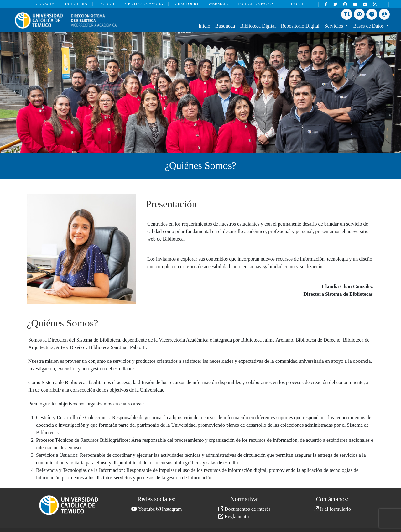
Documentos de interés (245, 509)
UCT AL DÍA (76, 4)
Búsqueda (225, 26)
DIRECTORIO (186, 4)
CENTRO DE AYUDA (144, 4)
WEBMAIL (218, 4)
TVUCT (297, 4)
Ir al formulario (332, 509)
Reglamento (234, 516)
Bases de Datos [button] (369, 26)
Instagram (169, 509)
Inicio (204, 26)
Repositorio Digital (300, 26)
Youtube (143, 509)
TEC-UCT (106, 4)
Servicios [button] (335, 26)
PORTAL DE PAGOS (256, 4)
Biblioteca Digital (258, 26)
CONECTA (45, 4)
